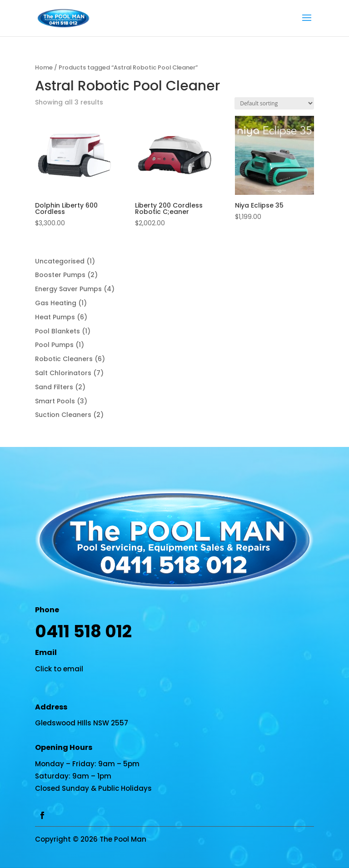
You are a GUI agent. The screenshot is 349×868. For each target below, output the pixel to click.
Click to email (59, 669)
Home (44, 67)
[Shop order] (274, 103)
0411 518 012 (83, 631)
